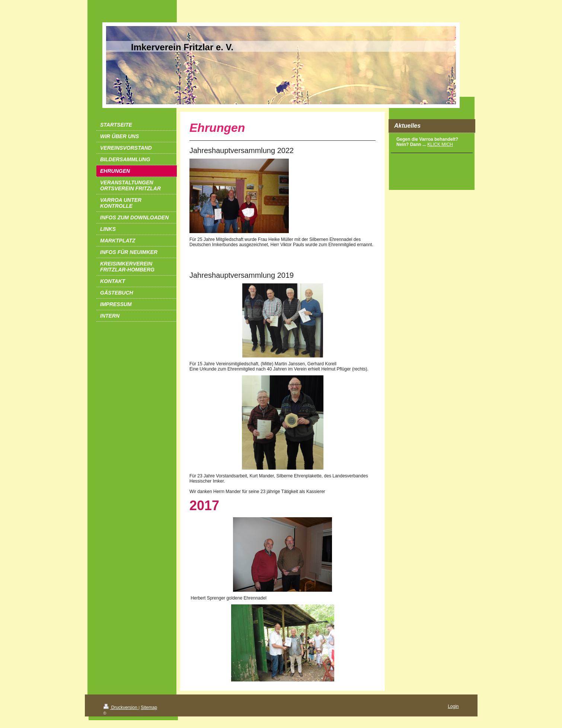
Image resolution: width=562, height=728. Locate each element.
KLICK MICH (440, 144)
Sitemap (149, 708)
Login (453, 706)
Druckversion (121, 708)
